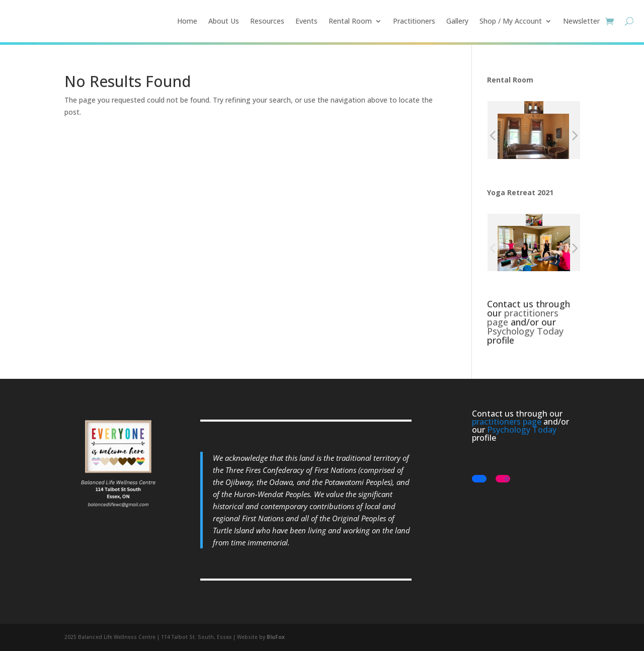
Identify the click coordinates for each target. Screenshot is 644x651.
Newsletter (581, 21)
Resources (267, 21)
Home (187, 21)
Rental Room (350, 21)
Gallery (457, 21)
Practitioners (414, 21)
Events (306, 21)
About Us (224, 21)
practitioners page (523, 317)
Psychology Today (525, 331)
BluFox (276, 637)
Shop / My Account (511, 21)
